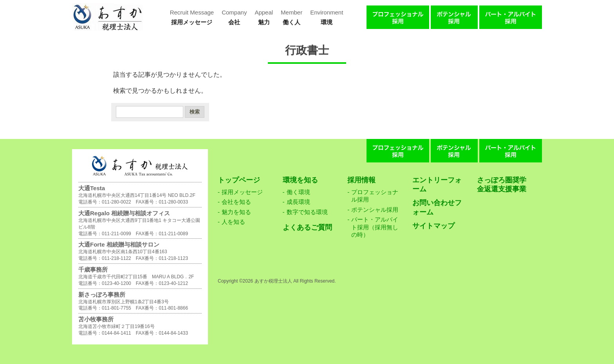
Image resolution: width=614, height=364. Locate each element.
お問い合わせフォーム (437, 207)
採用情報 (361, 180)
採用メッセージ (242, 192)
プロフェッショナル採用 (375, 196)
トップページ (239, 180)
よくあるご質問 (307, 227)
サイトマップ (433, 226)
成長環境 (298, 202)
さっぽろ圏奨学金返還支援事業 (502, 185)
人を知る (233, 222)
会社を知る (236, 202)
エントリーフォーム (437, 185)
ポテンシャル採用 (375, 210)
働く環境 (298, 192)
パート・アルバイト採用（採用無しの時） (375, 227)
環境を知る (300, 180)
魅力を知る (236, 212)
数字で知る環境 (307, 212)
